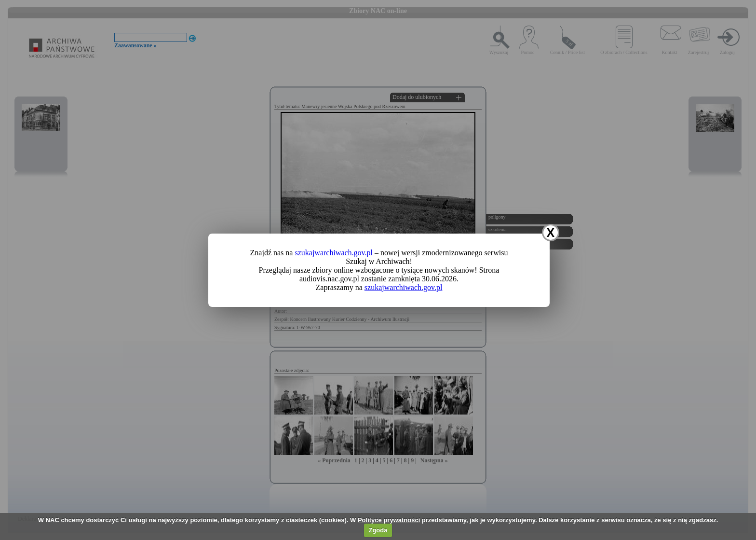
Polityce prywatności (389, 520)
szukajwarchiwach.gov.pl (334, 253)
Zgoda (378, 530)
